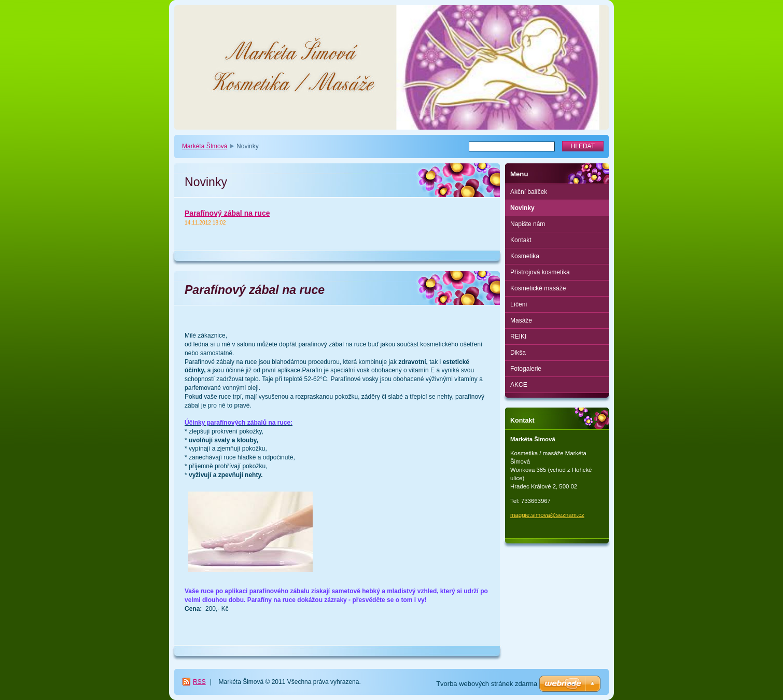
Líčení (519, 304)
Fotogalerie (526, 369)
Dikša (518, 353)
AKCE (519, 385)
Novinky (522, 208)
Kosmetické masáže (538, 288)
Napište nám (528, 224)
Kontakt (521, 240)
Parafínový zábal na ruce (227, 213)
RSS (199, 682)
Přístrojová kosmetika (540, 272)
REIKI (518, 337)
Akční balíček (529, 192)
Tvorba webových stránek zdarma (487, 684)
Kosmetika (525, 256)
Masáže (521, 320)
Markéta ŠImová (205, 146)
